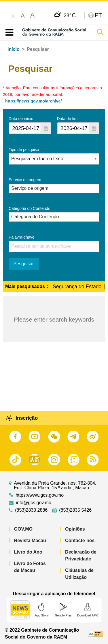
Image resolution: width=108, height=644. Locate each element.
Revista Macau (30, 540)
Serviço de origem (25, 180)
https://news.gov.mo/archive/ (33, 101)
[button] (46, 128)
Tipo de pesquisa (24, 150)
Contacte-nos (80, 540)
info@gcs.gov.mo (34, 503)
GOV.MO (23, 529)
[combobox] (25, 128)
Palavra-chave (22, 237)
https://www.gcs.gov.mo (40, 495)
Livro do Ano (28, 552)
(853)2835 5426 (75, 510)
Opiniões (75, 529)
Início (14, 49)
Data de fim (67, 119)
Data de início (21, 119)
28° (70, 15)
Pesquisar (23, 264)
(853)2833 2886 (31, 510)
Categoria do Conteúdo (30, 208)
